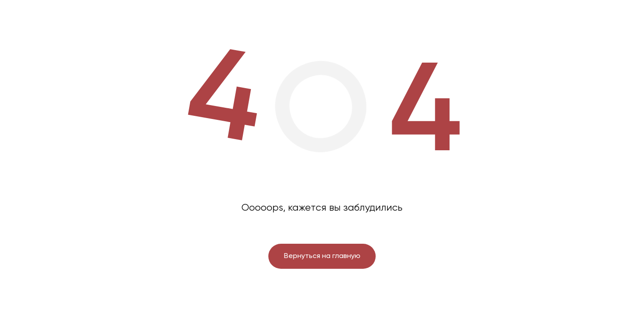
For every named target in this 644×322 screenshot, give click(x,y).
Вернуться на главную (322, 256)
